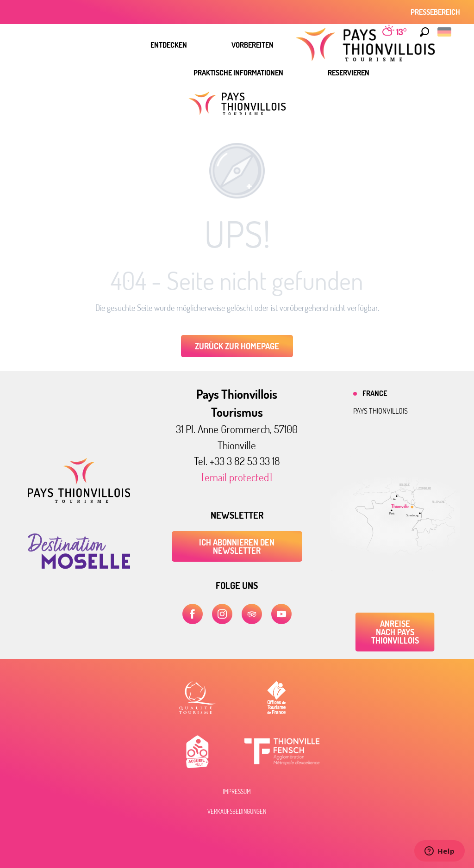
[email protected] (237, 477)
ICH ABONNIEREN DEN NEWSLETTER (237, 546)
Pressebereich (435, 12)
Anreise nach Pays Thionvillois (395, 632)
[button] (424, 32)
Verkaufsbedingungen (237, 812)
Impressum (237, 792)
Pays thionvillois (380, 411)
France (375, 393)
